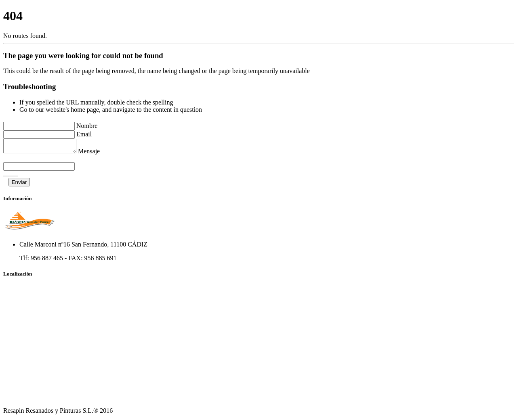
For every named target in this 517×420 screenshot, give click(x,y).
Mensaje (97, 154)
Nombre (87, 126)
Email (84, 134)
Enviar (19, 185)
